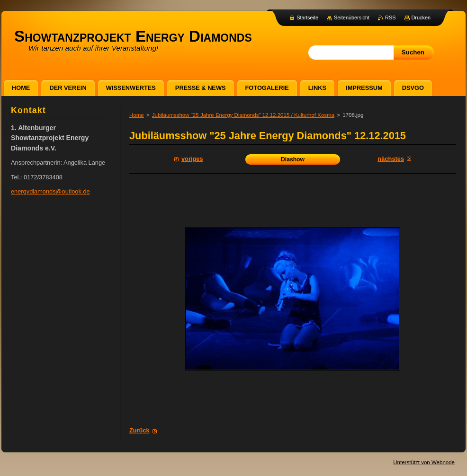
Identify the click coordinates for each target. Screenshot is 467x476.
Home (137, 115)
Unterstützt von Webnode (424, 462)
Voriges (192, 159)
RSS (390, 18)
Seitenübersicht (352, 18)
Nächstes (391, 159)
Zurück (139, 430)
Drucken (421, 18)
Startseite (307, 18)
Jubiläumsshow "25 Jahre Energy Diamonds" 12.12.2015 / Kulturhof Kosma (243, 115)
